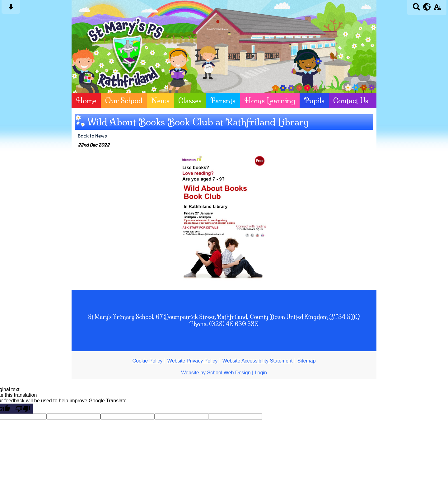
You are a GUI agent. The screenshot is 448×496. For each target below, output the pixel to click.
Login (261, 373)
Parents (223, 101)
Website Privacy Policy (193, 361)
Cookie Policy (147, 361)
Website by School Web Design (216, 373)
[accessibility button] (437, 9)
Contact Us (351, 101)
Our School (124, 101)
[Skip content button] (11, 9)
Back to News (92, 136)
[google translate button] (427, 7)
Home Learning (270, 101)
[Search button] (416, 9)
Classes (190, 101)
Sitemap (307, 361)
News (160, 101)
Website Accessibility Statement (258, 361)
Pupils (314, 101)
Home (86, 101)
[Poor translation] (23, 409)
